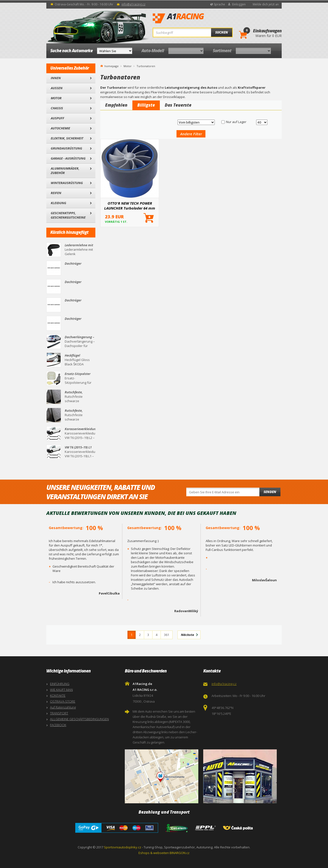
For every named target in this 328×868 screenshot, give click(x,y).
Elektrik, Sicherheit (67, 138)
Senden (270, 492)
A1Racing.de (195, 18)
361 (167, 635)
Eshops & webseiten (154, 853)
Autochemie (60, 128)
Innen (56, 78)
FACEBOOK (58, 725)
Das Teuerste (178, 105)
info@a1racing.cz (133, 4)
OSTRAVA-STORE (63, 701)
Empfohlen (116, 105)
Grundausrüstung (66, 148)
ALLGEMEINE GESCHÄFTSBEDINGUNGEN (79, 719)
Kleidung (58, 203)
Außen (57, 88)
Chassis (57, 108)
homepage (112, 66)
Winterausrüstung (67, 183)
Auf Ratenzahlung (63, 707)
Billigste (146, 105)
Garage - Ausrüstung (68, 158)
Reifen (56, 193)
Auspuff (57, 118)
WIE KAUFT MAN (61, 690)
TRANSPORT (59, 713)
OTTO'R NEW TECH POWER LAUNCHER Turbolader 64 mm (130, 206)
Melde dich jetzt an (266, 4)
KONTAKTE (58, 695)
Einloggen (239, 4)
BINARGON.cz (180, 853)
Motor (56, 98)
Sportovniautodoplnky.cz (123, 847)
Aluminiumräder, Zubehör (65, 171)
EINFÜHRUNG (60, 684)
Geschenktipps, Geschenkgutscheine (68, 215)
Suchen (222, 32)
